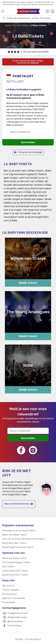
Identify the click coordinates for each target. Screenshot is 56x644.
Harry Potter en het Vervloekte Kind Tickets (23, 539)
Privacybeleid (9, 602)
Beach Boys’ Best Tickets (15, 543)
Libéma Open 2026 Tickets (15, 571)
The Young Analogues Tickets (16, 562)
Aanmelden (28, 142)
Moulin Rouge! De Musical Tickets (18, 547)
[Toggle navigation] (8, 11)
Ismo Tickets (8, 567)
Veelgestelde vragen (17, 617)
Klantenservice (9, 594)
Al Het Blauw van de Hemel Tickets (19, 531)
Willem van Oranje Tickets (14, 535)
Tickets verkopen (11, 590)
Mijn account (8, 586)
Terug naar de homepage (28, 152)
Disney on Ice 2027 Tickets (15, 575)
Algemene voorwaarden (14, 598)
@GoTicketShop (15, 622)
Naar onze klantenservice (19, 504)
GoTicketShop (14, 626)
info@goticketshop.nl (18, 613)
